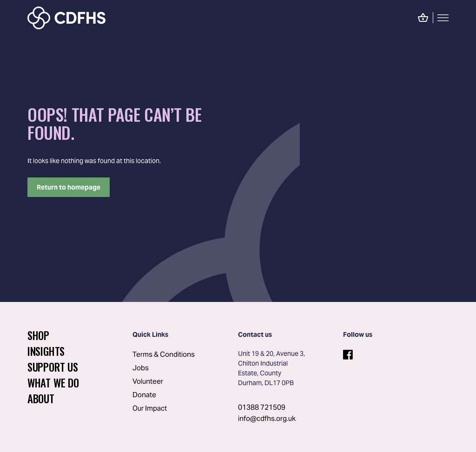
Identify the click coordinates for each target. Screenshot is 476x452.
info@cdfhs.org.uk (267, 418)
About (41, 399)
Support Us (53, 367)
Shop (38, 335)
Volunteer (148, 381)
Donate (144, 395)
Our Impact (150, 408)
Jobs (141, 368)
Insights (46, 351)
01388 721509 (262, 407)
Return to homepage (69, 187)
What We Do (53, 383)
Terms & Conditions (164, 354)
